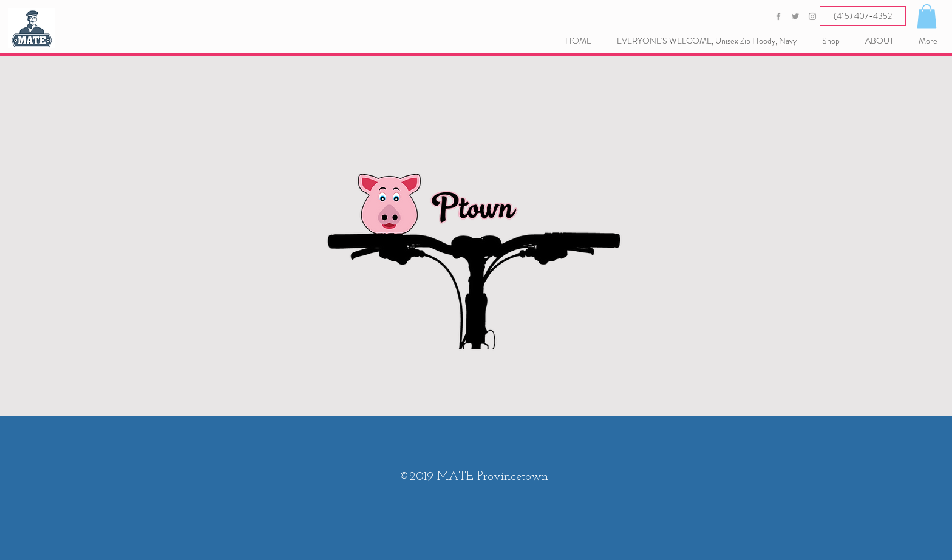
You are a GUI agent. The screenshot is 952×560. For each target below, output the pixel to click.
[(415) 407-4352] (863, 16)
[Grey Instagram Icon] (812, 16)
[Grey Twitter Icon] (795, 16)
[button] (927, 16)
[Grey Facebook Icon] (778, 16)
